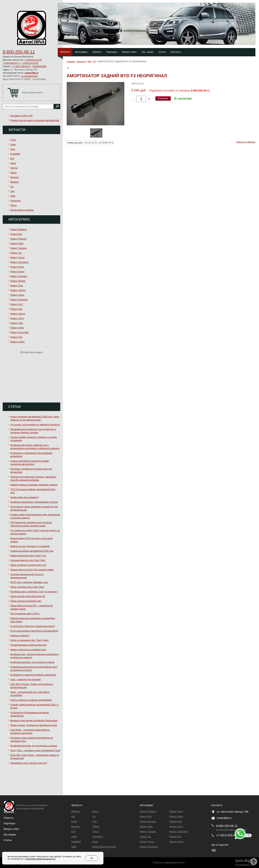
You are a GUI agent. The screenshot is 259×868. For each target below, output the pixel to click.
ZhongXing (15, 201)
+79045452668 (39, 66)
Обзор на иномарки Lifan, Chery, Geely (29, 640)
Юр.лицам (10, 835)
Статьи (162, 52)
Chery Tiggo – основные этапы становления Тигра (35, 750)
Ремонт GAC (17, 304)
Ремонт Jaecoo (18, 314)
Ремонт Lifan (17, 323)
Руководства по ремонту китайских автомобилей (35, 120)
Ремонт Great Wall (19, 332)
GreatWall (15, 154)
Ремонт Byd (16, 234)
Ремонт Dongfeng (19, 300)
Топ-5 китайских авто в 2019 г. (25, 614)
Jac (12, 187)
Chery (13, 140)
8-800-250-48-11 (19, 52)
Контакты (176, 52)
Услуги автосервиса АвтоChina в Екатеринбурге (34, 631)
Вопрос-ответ (129, 52)
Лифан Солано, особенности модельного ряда (34, 725)
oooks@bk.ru (31, 73)
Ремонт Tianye (17, 258)
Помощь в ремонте (20, 636)
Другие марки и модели (22, 210)
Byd (12, 159)
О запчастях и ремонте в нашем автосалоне (32, 626)
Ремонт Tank (17, 286)
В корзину (163, 98)
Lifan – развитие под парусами (26, 680)
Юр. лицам (147, 52)
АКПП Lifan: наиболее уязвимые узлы (29, 582)
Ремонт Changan (19, 276)
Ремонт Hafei (17, 244)
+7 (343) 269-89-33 (21, 66)
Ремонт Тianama (18, 248)
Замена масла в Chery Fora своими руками (32, 570)
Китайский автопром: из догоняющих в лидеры (34, 746)
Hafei (13, 196)
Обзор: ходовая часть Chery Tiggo (27, 587)
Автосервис (81, 52)
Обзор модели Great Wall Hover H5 (28, 596)
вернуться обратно (246, 142)
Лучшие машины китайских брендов (28, 645)
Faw (12, 191)
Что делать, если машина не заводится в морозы (35, 425)
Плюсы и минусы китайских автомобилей (31, 700)
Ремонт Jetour (17, 295)
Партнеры (112, 52)
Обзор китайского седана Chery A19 (28, 565)
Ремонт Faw (16, 337)
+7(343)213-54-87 (30, 63)
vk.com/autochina (29, 76)
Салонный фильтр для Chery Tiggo (28, 560)
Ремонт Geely (17, 328)
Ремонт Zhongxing (19, 262)
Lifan (13, 149)
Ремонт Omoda (18, 281)
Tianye (13, 205)
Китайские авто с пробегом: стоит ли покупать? (34, 592)
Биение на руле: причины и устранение (30, 546)
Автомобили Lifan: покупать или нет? (29, 763)
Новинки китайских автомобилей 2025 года (32, 551)
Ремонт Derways (18, 239)
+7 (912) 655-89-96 (228, 835)
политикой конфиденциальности (40, 859)
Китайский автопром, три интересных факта (32, 662)
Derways (14, 177)
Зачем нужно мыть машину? (24, 497)
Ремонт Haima (17, 342)
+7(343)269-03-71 (11, 63)
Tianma (14, 168)
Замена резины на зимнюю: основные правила (34, 485)
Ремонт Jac (16, 253)
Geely (13, 145)
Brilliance (15, 182)
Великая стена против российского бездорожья (34, 721)
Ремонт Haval (17, 267)
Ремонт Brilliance (19, 230)
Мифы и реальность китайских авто (28, 650)
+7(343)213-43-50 (33, 60)
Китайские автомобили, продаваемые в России (34, 502)
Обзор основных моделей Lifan (26, 601)
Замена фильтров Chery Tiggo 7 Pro (28, 556)
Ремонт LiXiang (18, 290)
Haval (13, 163)
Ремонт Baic (16, 309)
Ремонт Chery (17, 318)
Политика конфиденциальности (169, 863)
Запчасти (65, 52)
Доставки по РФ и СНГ (21, 116)
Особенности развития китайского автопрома (33, 675)
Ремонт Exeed (17, 272)
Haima (13, 173)
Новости (97, 52)
